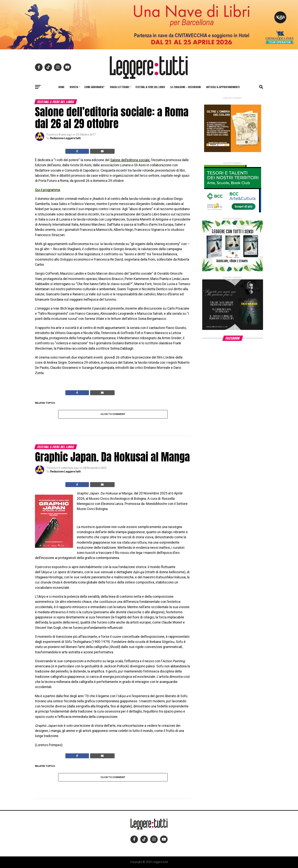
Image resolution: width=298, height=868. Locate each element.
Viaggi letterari (120, 87)
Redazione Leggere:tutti (65, 138)
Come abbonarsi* (94, 87)
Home (61, 87)
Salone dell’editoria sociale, (130, 160)
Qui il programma (48, 190)
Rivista (74, 87)
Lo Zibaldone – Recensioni (186, 87)
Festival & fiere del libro (150, 87)
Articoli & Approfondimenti (223, 87)
